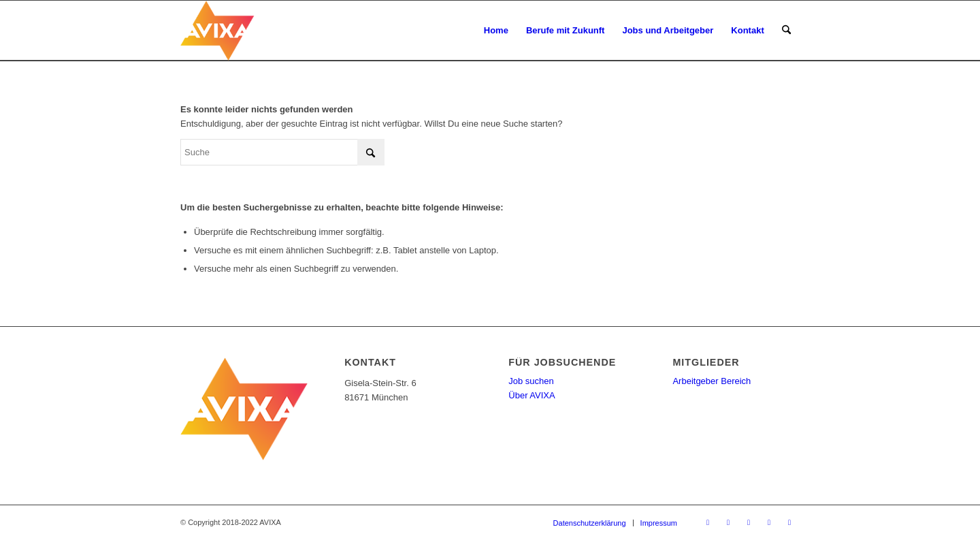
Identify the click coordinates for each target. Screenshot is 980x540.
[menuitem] (496, 31)
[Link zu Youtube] (749, 522)
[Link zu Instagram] (789, 522)
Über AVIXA (532, 395)
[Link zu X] (708, 522)
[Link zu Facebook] (728, 522)
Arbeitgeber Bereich (712, 381)
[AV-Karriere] (245, 31)
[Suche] (786, 31)
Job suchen (531, 381)
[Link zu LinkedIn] (769, 522)
